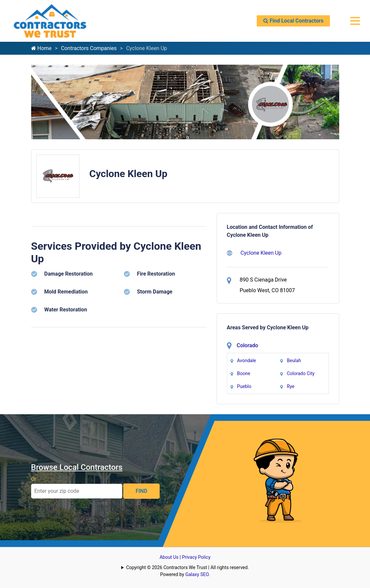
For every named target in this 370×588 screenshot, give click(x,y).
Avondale (247, 360)
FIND (141, 491)
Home (41, 48)
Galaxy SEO (197, 574)
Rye (291, 386)
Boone (244, 373)
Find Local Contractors (293, 21)
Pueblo (244, 386)
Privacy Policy (196, 557)
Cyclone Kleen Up (254, 253)
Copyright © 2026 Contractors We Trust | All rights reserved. (187, 567)
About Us (169, 557)
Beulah (294, 360)
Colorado (248, 345)
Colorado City (301, 373)
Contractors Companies (89, 48)
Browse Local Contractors (77, 467)
